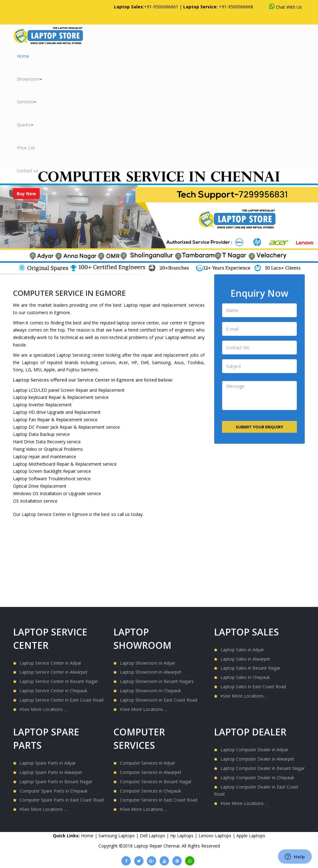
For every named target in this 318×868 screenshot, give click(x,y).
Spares (25, 125)
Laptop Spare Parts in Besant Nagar (56, 782)
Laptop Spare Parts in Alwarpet (51, 772)
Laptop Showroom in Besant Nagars (157, 681)
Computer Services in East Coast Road (159, 800)
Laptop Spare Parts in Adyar (48, 763)
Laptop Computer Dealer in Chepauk (257, 778)
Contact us (28, 171)
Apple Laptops (251, 836)
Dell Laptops (153, 836)
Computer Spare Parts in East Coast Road (62, 800)
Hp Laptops (182, 836)
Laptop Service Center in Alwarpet (54, 672)
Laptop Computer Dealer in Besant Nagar (263, 768)
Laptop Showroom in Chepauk (150, 691)
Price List (26, 148)
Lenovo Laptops (216, 836)
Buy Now (26, 194)
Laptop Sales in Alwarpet (245, 659)
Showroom (29, 79)
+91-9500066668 (236, 7)
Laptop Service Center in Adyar (50, 663)
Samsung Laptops (117, 836)
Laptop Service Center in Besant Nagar (59, 681)
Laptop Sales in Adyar (242, 650)
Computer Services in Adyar (148, 763)
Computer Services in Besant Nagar (156, 782)
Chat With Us (285, 7)
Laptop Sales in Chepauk (245, 677)
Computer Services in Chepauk (150, 791)
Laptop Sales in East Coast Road (253, 687)
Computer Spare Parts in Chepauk (54, 791)
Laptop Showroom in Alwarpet (151, 672)
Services (26, 102)
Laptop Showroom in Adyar (148, 663)
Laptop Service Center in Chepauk (53, 691)
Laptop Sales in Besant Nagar (250, 668)
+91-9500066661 (161, 7)
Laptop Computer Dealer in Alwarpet (257, 759)
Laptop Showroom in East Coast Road (159, 700)
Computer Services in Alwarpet (151, 772)
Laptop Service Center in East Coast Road (61, 700)
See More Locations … (43, 709)
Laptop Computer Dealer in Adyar (254, 750)
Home (23, 56)
